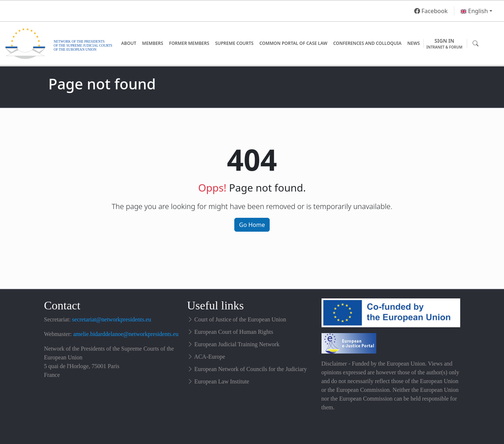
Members (153, 43)
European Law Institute (222, 381)
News (413, 43)
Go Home (252, 225)
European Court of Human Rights (234, 332)
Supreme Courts (234, 43)
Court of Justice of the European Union (241, 319)
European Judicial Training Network (237, 344)
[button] (476, 11)
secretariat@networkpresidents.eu (111, 319)
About (129, 43)
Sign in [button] (444, 44)
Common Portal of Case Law (293, 43)
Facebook (431, 11)
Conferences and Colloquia (367, 43)
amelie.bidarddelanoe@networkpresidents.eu (126, 334)
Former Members (189, 43)
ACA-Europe (210, 357)
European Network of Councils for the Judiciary (251, 369)
